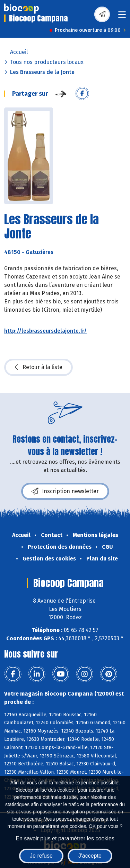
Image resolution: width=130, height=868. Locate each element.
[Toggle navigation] (122, 17)
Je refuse (41, 856)
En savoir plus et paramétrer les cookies (65, 838)
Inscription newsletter (65, 491)
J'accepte (90, 856)
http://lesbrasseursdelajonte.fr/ (45, 331)
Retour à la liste (38, 367)
